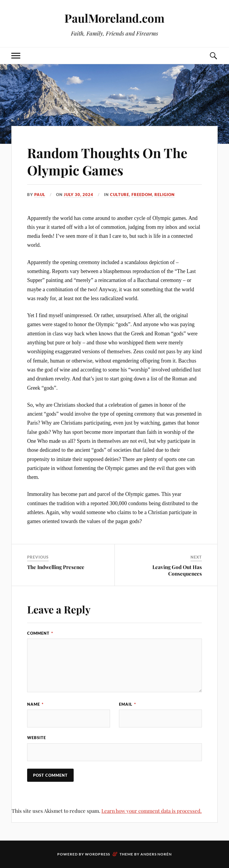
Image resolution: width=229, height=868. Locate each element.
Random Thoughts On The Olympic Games (107, 161)
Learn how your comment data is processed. (151, 811)
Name (35, 704)
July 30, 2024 (79, 195)
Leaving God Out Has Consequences (177, 570)
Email (127, 704)
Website (37, 738)
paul (40, 195)
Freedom (142, 195)
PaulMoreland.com (114, 18)
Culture (120, 195)
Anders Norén (156, 854)
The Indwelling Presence (56, 567)
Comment (40, 633)
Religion (165, 195)
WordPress (98, 854)
